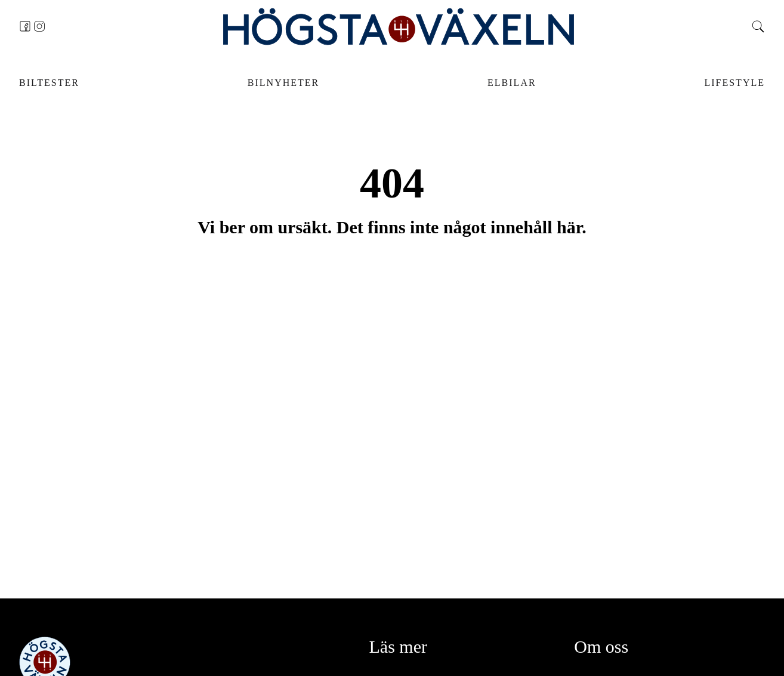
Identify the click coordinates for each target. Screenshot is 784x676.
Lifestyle (734, 83)
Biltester (49, 83)
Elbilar (512, 83)
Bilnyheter (283, 83)
